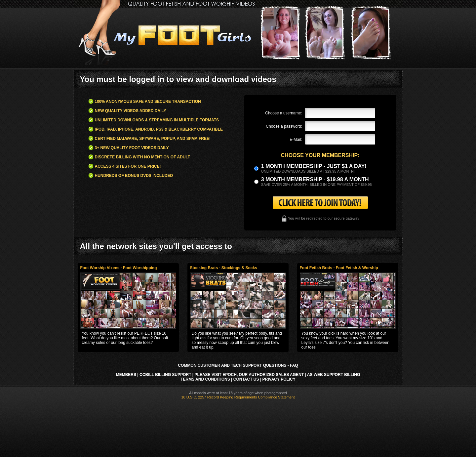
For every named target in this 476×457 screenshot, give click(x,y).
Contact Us (246, 379)
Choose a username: (283, 113)
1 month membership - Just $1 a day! (314, 166)
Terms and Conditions (205, 379)
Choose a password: (284, 126)
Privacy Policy (279, 379)
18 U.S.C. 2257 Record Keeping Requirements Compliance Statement (238, 397)
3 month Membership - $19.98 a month (315, 179)
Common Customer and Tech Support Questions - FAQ (238, 365)
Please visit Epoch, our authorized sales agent (249, 375)
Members (126, 375)
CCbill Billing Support (165, 375)
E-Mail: (296, 140)
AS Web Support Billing (334, 375)
